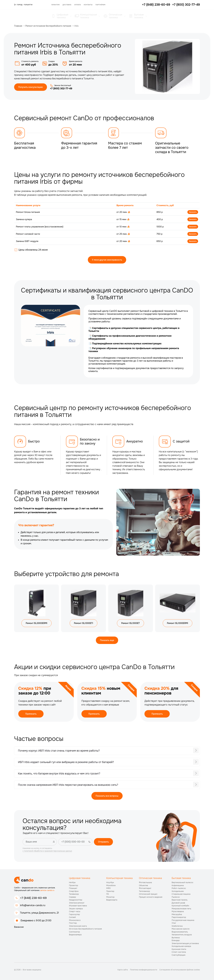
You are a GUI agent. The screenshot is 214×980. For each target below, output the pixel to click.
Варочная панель (180, 900)
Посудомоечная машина (183, 920)
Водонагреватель (180, 932)
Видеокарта (112, 900)
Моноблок (111, 885)
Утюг (174, 923)
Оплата (78, 5)
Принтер (110, 891)
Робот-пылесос (179, 888)
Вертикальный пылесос (182, 882)
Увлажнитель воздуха (182, 935)
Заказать (193, 212)
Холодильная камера (181, 946)
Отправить (103, 842)
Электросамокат (77, 903)
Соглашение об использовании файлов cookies (180, 970)
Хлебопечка (177, 926)
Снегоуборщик (179, 955)
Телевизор (74, 894)
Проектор (73, 885)
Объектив (143, 885)
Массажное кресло (181, 929)
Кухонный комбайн (180, 906)
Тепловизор (144, 891)
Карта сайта (123, 970)
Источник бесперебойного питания (85, 929)
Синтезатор (74, 932)
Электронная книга (78, 926)
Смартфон (74, 891)
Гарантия (55, 5)
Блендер (176, 940)
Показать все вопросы (107, 796)
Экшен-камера (76, 909)
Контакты (88, 5)
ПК (108, 894)
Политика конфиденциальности (144, 970)
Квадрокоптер (76, 900)
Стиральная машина (181, 894)
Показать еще (107, 640)
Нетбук (72, 882)
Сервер (72, 897)
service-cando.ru (47, 890)
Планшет (73, 888)
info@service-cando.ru (33, 905)
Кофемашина (178, 885)
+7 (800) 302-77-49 (61, 89)
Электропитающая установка (185, 943)
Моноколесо (75, 920)
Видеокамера (75, 935)
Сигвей (72, 917)
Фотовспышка (145, 882)
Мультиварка (178, 911)
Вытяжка (176, 938)
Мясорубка (177, 914)
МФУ (108, 888)
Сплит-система (179, 952)
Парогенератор (179, 917)
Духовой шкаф (178, 903)
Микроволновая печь (181, 909)
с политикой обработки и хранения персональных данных (47, 851)
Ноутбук (110, 882)
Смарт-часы (75, 911)
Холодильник (178, 891)
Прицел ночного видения (151, 897)
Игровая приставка (78, 906)
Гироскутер (74, 914)
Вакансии (19, 927)
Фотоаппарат (145, 888)
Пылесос (176, 897)
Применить (31, 714)
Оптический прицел (148, 894)
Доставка (67, 5)
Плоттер (73, 923)
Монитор (110, 897)
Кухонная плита (179, 949)
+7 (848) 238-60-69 (33, 898)
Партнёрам (100, 5)
